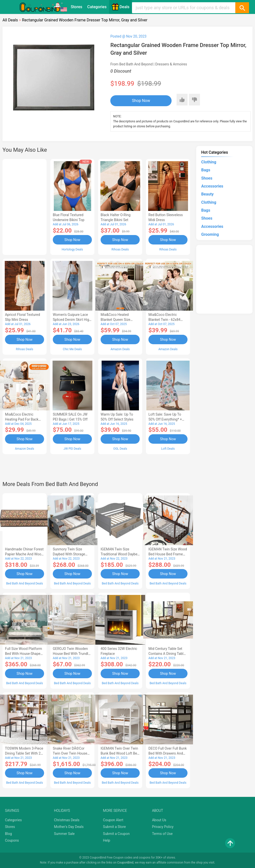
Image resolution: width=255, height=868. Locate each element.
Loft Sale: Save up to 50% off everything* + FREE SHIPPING (165, 419)
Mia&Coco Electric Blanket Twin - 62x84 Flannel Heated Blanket (166, 320)
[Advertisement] (25, 206)
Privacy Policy (163, 827)
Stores (76, 7)
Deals (121, 7)
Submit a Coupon (116, 834)
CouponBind (125, 863)
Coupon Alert (113, 820)
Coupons (12, 840)
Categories (97, 7)
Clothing (209, 162)
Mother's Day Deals (69, 827)
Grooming (210, 234)
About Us (159, 820)
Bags (206, 170)
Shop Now (141, 101)
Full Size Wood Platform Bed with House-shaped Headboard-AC (24, 654)
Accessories (212, 186)
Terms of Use (162, 834)
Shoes (207, 178)
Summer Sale (64, 834)
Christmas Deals (67, 820)
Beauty (207, 194)
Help (107, 840)
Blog (8, 834)
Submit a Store (115, 827)
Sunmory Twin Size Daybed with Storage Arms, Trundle (69, 554)
